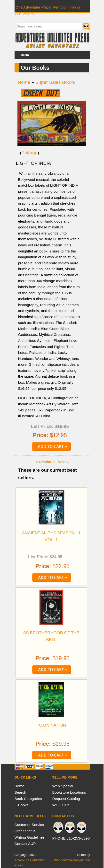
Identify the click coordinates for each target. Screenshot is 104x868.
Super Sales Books (55, 82)
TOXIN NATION (51, 725)
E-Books (22, 805)
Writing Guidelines (30, 837)
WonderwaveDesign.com (72, 860)
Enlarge (30, 153)
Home (24, 82)
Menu (25, 55)
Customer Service (29, 825)
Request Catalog (66, 799)
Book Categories (28, 799)
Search (20, 792)
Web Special (63, 786)
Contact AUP (25, 844)
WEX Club (61, 805)
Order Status (25, 831)
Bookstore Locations (69, 792)
